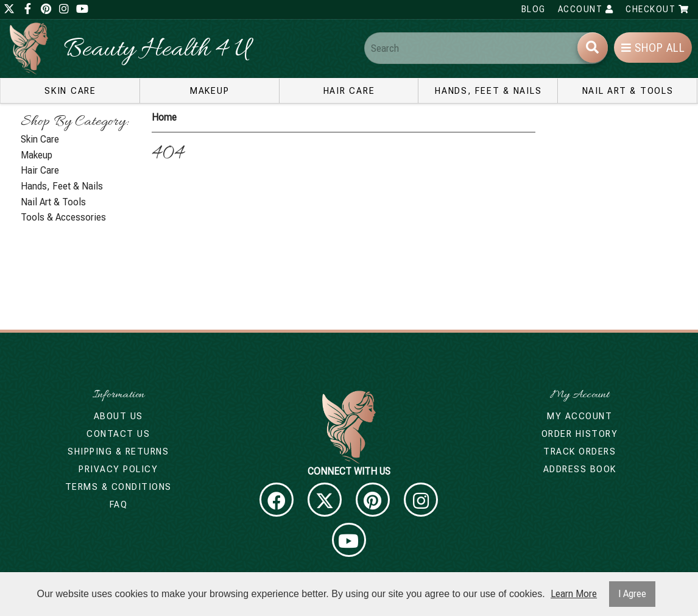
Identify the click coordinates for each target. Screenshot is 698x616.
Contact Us (118, 434)
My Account (580, 416)
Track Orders (580, 451)
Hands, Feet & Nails (488, 91)
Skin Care (70, 91)
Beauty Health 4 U (157, 50)
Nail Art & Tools (628, 91)
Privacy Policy (118, 469)
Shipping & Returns (118, 451)
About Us (118, 416)
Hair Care (349, 91)
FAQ (119, 504)
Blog (534, 9)
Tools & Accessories (63, 217)
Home (164, 117)
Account (586, 9)
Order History (580, 434)
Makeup (210, 91)
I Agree (632, 594)
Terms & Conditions (118, 487)
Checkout (657, 9)
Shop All (653, 48)
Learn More (574, 594)
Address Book (580, 469)
